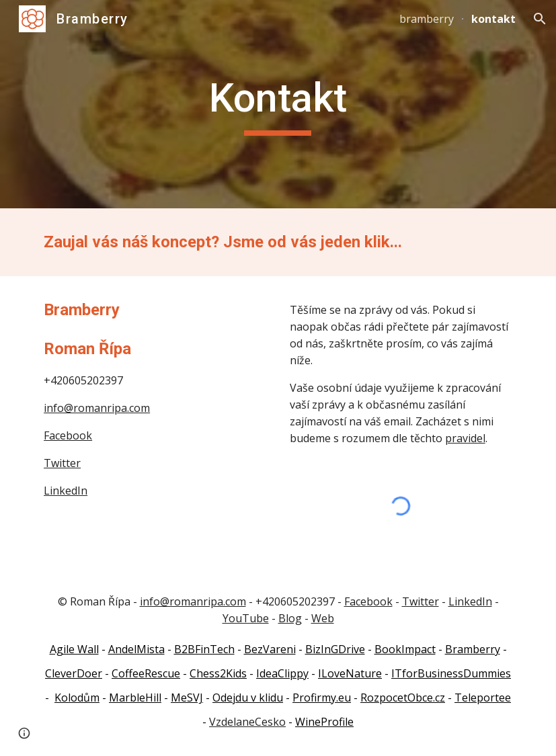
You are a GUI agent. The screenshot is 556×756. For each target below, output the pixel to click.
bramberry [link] (427, 19)
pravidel (465, 438)
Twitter (62, 463)
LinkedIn (66, 491)
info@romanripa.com (97, 408)
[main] (278, 104)
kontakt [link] (493, 19)
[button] (540, 19)
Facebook (68, 435)
